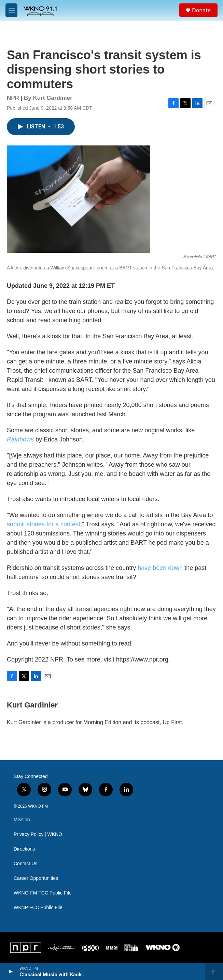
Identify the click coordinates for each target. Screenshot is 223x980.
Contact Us (25, 864)
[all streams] (214, 971)
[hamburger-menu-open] (11, 10)
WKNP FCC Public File (38, 908)
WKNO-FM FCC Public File (43, 893)
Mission (22, 820)
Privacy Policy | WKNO (38, 834)
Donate (201, 10)
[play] (10, 971)
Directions (24, 849)
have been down (161, 568)
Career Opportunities (36, 878)
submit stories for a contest (44, 524)
